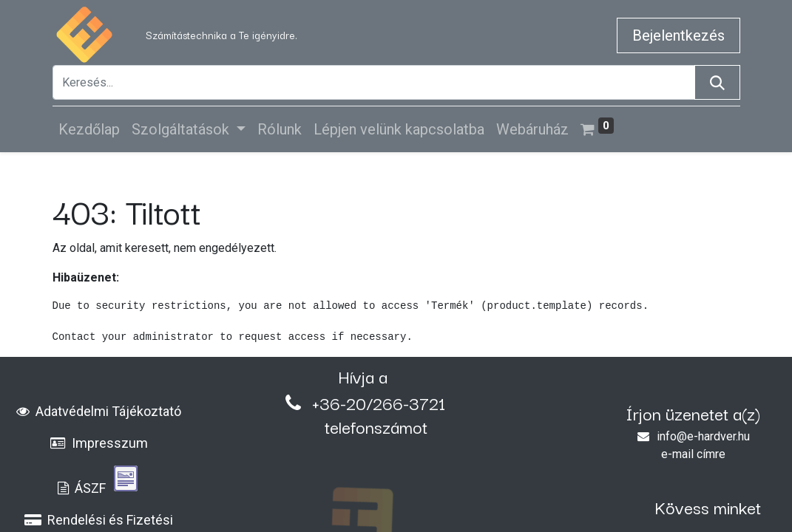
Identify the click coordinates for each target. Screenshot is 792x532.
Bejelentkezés (678, 35)
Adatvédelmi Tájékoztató (99, 411)
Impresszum (99, 443)
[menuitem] (89, 129)
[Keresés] (717, 82)
